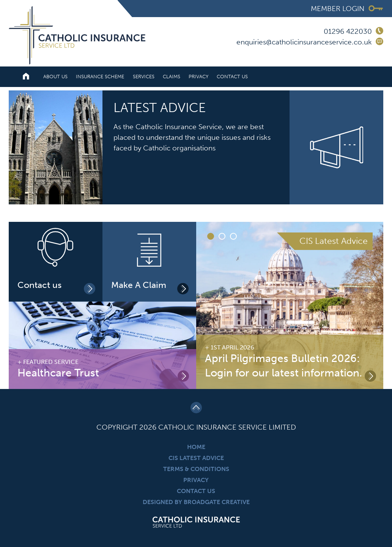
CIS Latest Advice (196, 458)
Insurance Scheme (100, 77)
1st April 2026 (232, 347)
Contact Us (232, 77)
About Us (55, 77)
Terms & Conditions (196, 469)
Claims (172, 77)
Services (144, 77)
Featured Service (51, 362)
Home (196, 447)
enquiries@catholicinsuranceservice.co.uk (304, 42)
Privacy (198, 77)
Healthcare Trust (58, 373)
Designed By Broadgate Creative (196, 502)
